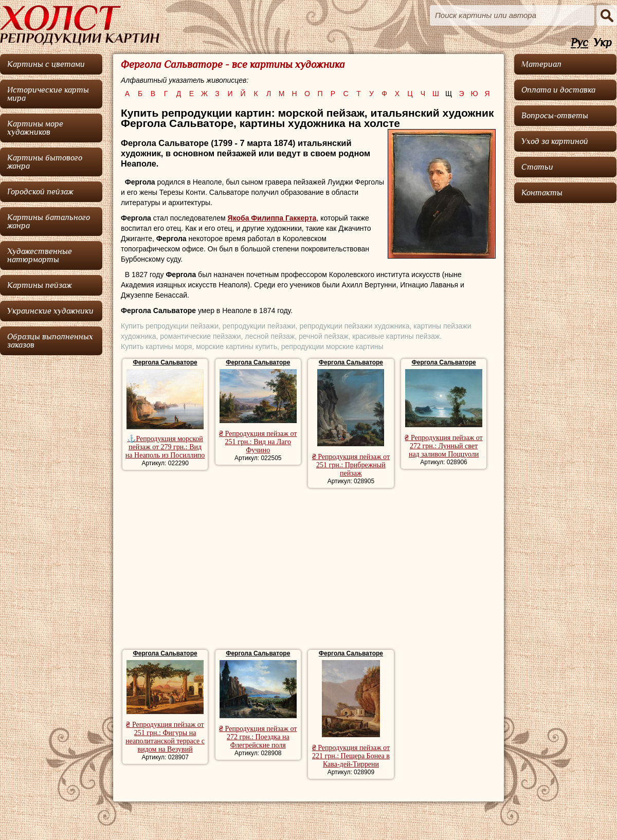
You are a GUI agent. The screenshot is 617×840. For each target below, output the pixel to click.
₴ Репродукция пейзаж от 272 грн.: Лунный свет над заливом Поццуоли (443, 446)
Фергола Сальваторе (165, 362)
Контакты (542, 193)
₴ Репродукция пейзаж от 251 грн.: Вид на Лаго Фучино (258, 442)
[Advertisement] (308, 570)
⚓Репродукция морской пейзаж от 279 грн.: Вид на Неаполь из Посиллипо (165, 447)
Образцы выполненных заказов (50, 341)
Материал (541, 64)
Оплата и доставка (558, 90)
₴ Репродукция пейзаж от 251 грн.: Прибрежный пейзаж (351, 465)
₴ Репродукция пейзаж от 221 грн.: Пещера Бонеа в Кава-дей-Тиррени (351, 756)
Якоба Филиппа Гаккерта (272, 218)
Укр (603, 43)
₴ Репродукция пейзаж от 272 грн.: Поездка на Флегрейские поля (258, 737)
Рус (579, 43)
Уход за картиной (555, 141)
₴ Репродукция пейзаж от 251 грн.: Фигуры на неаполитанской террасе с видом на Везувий (165, 737)
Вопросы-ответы (555, 116)
